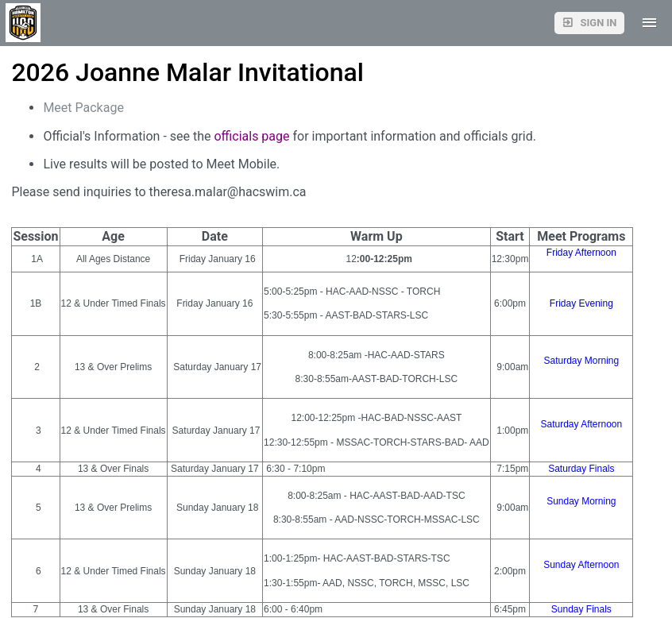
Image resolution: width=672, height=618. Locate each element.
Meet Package (86, 108)
